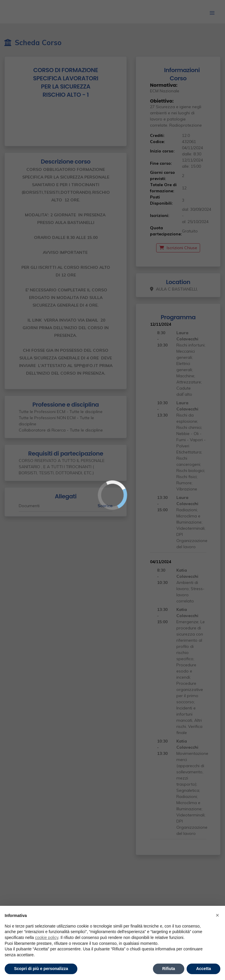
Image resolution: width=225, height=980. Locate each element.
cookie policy (47, 937)
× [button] (217, 915)
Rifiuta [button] (169, 969)
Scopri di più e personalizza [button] (41, 969)
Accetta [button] (203, 969)
